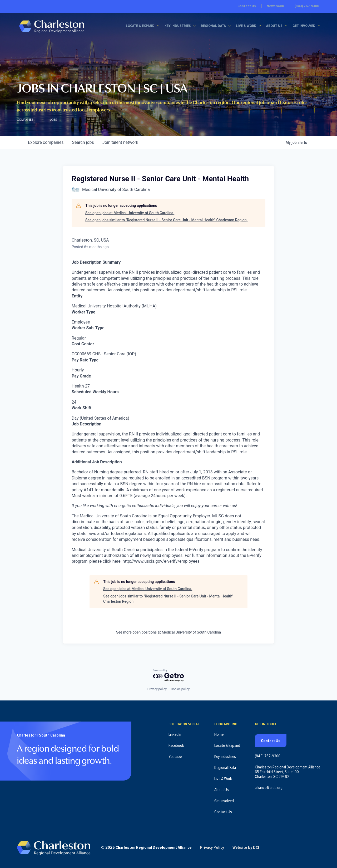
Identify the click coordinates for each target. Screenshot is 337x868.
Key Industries (178, 26)
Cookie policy (180, 689)
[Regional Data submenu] (230, 26)
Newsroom (275, 6)
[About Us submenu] (286, 26)
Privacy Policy (213, 847)
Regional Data (213, 26)
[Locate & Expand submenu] (158, 26)
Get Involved (304, 26)
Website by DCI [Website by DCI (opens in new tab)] (246, 847)
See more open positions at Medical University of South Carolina (168, 632)
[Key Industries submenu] (195, 26)
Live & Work (246, 26)
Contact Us (247, 6)
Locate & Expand (140, 26)
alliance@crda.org (269, 787)
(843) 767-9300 (307, 6)
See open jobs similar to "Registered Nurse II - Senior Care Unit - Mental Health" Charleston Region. (166, 220)
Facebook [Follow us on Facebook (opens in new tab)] (176, 745)
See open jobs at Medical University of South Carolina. (130, 213)
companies (46, 142)
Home (219, 734)
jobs (83, 142)
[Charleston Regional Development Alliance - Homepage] (52, 26)
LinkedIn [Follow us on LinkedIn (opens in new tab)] (175, 734)
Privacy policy (157, 689)
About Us (274, 26)
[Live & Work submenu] (260, 26)
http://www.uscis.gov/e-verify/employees (161, 561)
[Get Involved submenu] (319, 26)
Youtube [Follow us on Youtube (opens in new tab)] (175, 756)
